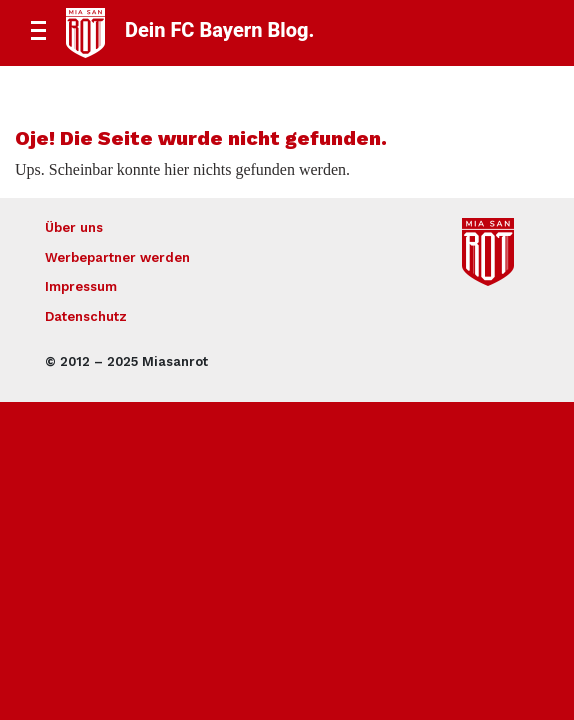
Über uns (74, 227)
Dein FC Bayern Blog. (219, 30)
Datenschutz (86, 316)
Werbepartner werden (117, 257)
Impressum (81, 286)
